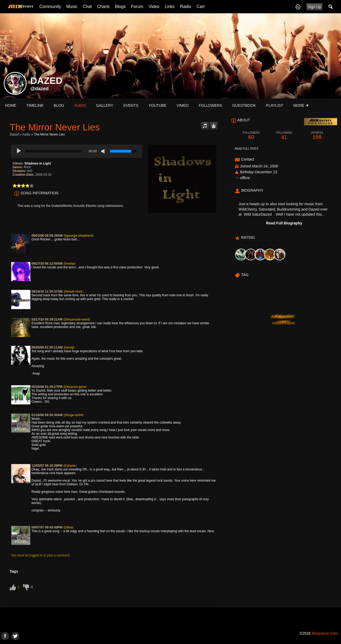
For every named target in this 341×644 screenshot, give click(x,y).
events (131, 105)
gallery (105, 105)
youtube (157, 105)
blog (59, 105)
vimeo (183, 105)
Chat (87, 7)
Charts (103, 7)
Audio (26, 134)
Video (154, 7)
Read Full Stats (246, 149)
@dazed (40, 89)
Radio (186, 7)
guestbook (244, 105)
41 (284, 136)
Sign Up (314, 7)
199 (317, 136)
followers (210, 105)
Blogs (120, 7)
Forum (137, 7)
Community (50, 7)
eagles (281, 317)
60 (251, 136)
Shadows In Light (38, 163)
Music (72, 7)
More (301, 105)
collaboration (283, 316)
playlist (275, 105)
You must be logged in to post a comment (40, 555)
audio (80, 105)
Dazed (14, 134)
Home (11, 105)
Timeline (35, 105)
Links (170, 7)
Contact (247, 159)
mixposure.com (325, 633)
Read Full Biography (284, 223)
